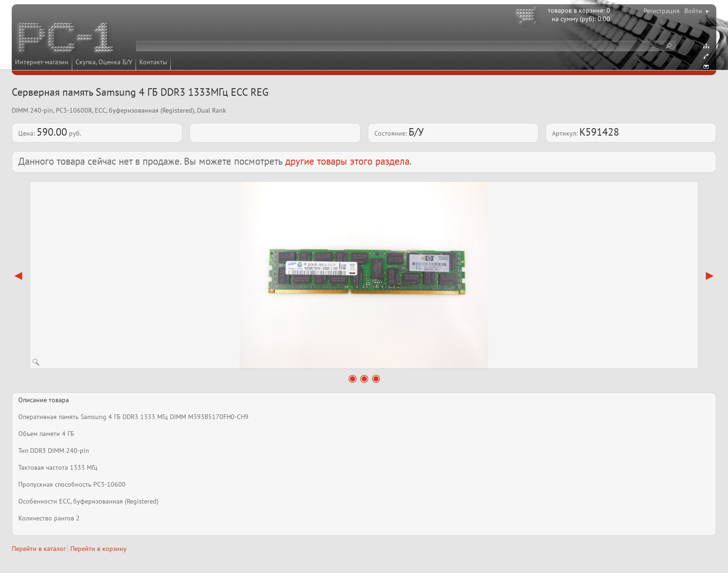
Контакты (153, 62)
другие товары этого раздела (347, 161)
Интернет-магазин (42, 62)
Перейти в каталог (39, 549)
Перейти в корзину (99, 549)
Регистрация (662, 11)
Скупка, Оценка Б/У (104, 62)
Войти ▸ (697, 11)
